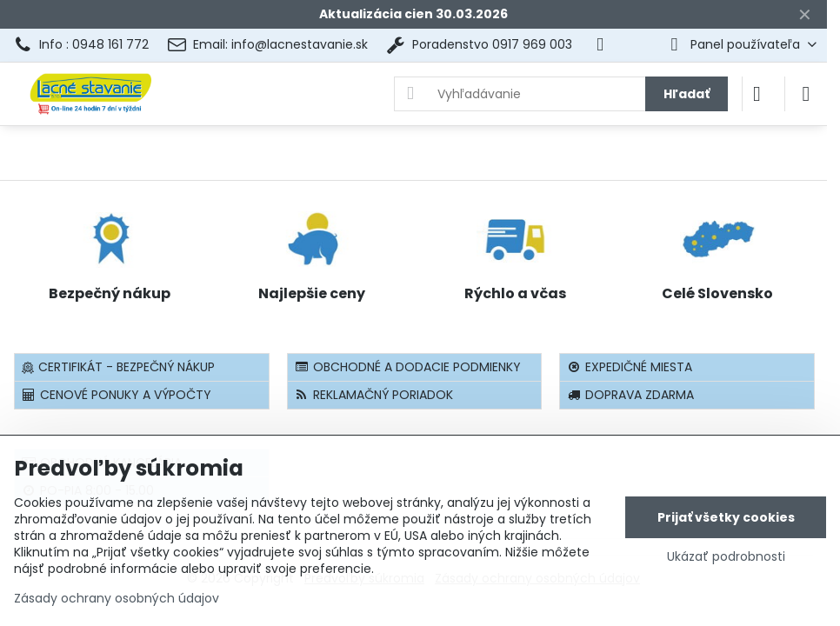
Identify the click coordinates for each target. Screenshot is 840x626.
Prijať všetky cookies (726, 517)
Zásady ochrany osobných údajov (117, 598)
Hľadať (687, 94)
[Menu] (806, 94)
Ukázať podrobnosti (726, 557)
